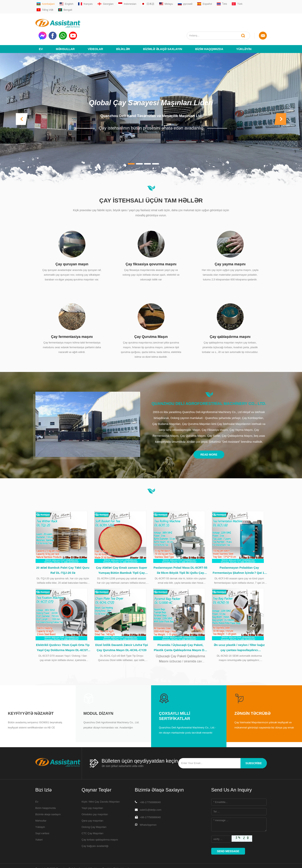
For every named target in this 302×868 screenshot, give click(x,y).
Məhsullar (65, 31)
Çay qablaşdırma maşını (230, 319)
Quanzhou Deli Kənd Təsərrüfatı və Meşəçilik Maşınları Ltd (151, 98)
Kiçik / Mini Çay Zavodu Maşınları (101, 789)
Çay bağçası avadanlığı (95, 833)
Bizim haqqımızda (209, 31)
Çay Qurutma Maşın (151, 319)
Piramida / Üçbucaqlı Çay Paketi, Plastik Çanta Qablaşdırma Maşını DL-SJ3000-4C (180, 635)
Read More (209, 437)
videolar (96, 31)
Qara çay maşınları (93, 808)
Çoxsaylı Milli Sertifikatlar (175, 703)
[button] (22, 101)
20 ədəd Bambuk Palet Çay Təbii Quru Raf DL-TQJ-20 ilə (63, 555)
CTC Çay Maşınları (93, 821)
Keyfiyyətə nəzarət (31, 701)
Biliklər (123, 31)
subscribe (254, 751)
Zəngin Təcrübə (252, 701)
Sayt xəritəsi (42, 821)
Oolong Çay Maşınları (94, 814)
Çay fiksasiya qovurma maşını (151, 246)
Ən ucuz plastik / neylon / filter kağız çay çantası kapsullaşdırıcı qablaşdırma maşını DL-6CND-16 (239, 635)
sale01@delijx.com (151, 797)
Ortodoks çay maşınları (95, 802)
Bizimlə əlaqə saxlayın (162, 31)
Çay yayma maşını (230, 246)
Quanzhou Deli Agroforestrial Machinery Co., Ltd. (209, 386)
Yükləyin (244, 31)
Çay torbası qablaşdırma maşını (100, 827)
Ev (41, 31)
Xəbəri (39, 827)
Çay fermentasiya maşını (72, 319)
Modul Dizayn (98, 701)
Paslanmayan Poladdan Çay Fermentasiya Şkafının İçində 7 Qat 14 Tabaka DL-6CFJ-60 (239, 555)
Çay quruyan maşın (72, 246)
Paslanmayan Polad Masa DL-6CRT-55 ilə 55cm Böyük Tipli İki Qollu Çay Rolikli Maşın (180, 555)
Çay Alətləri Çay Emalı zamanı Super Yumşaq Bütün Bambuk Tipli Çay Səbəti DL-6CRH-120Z (122, 555)
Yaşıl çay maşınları (92, 795)
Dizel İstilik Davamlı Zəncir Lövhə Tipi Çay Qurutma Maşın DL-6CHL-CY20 (122, 635)
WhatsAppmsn (148, 812)
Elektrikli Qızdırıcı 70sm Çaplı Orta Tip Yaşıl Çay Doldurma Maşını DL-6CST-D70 (63, 635)
